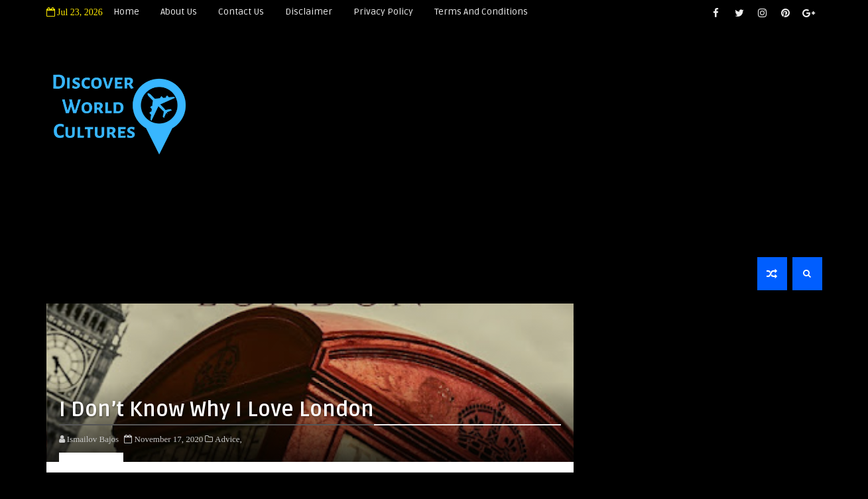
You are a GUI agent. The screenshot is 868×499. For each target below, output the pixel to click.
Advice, (228, 439)
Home (126, 12)
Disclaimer (309, 12)
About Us (179, 12)
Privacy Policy (383, 12)
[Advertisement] (603, 140)
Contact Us (241, 12)
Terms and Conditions (481, 12)
